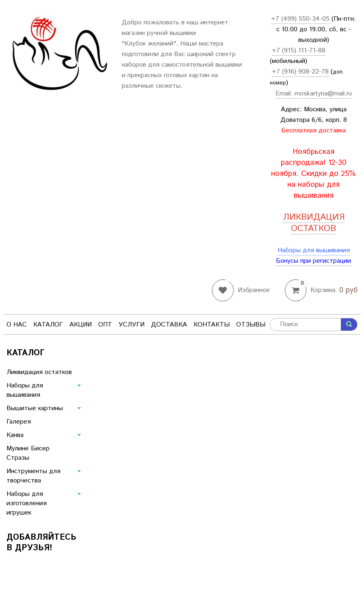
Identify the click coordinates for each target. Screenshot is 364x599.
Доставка (169, 325)
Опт (105, 325)
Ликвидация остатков (39, 372)
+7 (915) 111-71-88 (299, 51)
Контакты (212, 325)
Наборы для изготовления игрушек (27, 503)
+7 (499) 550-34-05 (300, 19)
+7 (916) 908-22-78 (300, 72)
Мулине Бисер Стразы (28, 453)
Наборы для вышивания (314, 250)
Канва (15, 435)
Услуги (131, 325)
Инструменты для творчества (33, 476)
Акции (81, 325)
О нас (17, 325)
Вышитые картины (35, 408)
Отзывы (251, 325)
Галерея (19, 422)
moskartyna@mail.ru (323, 94)
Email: (285, 94)
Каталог (48, 325)
